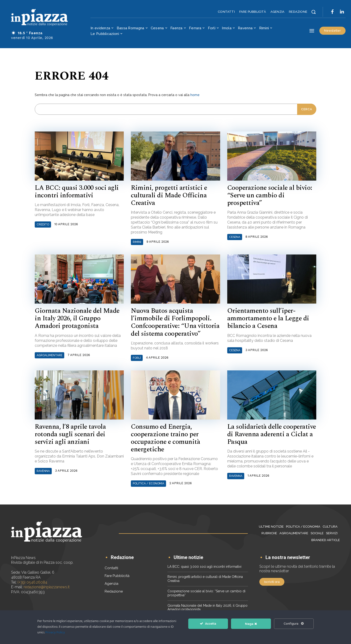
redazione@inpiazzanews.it (47, 587)
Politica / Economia (148, 483)
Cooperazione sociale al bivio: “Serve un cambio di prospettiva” (270, 195)
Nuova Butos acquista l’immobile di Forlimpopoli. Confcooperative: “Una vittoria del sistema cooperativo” (175, 322)
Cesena (235, 237)
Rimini (137, 242)
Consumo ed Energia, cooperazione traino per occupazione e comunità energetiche (165, 438)
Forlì (137, 358)
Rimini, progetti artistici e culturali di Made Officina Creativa (169, 195)
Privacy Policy (55, 633)
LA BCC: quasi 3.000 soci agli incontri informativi (77, 192)
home (195, 95)
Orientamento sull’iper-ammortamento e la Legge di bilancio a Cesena (268, 318)
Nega (251, 624)
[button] (313, 12)
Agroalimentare (49, 355)
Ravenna (43, 471)
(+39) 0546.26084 (32, 582)
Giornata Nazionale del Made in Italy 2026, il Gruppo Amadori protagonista (77, 318)
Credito (43, 225)
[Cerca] (307, 109)
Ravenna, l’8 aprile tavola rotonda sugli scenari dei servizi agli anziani (70, 434)
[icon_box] (119, 558)
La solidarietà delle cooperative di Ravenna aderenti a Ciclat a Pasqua (272, 434)
